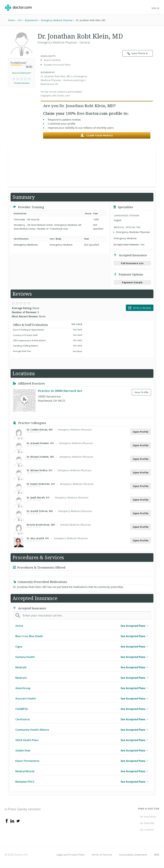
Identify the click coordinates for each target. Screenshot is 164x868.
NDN (157, 855)
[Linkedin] (12, 821)
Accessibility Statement (133, 855)
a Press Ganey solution (23, 809)
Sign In (155, 8)
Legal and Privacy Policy (71, 855)
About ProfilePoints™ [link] (22, 73)
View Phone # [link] (138, 53)
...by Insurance (147, 817)
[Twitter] (18, 821)
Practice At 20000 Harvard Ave (60, 391)
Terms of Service (102, 855)
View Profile (141, 392)
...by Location (146, 829)
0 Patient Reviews (22, 83)
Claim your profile (97, 136)
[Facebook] (7, 821)
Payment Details (132, 282)
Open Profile (141, 432)
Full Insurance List (132, 263)
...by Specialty (146, 823)
